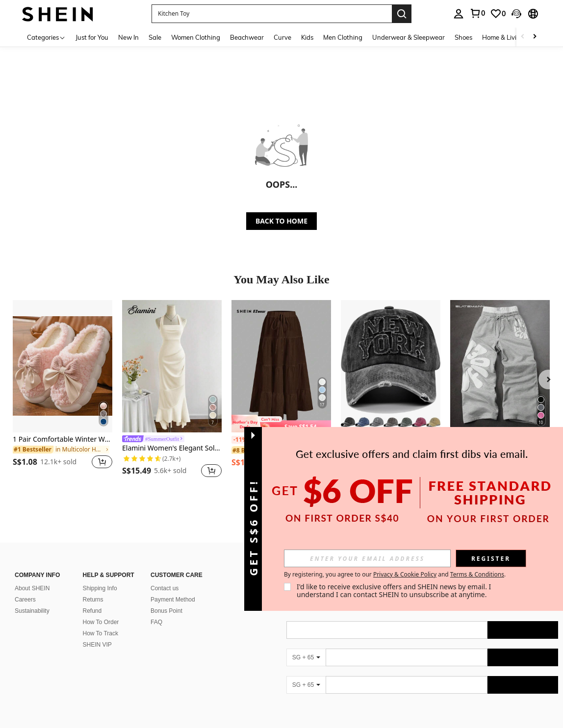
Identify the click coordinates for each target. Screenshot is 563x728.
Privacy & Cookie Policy (405, 574)
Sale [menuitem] (155, 37)
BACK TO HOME (281, 221)
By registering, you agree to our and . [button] (395, 575)
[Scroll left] (523, 37)
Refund (92, 599)
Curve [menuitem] (282, 37)
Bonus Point (166, 599)
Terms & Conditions (477, 574)
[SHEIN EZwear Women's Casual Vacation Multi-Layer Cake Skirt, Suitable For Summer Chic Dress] (281, 366)
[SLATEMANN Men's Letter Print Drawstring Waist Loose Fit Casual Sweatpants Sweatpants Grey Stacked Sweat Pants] (500, 366)
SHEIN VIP (97, 633)
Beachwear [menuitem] (247, 37)
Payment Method (173, 588)
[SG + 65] (306, 646)
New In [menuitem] (128, 37)
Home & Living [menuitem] (503, 37)
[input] (367, 558)
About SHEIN (32, 577)
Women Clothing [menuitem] (196, 37)
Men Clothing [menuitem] (343, 37)
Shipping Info (100, 577)
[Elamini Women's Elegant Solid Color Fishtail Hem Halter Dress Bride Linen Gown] (172, 366)
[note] (281, 424)
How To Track (101, 622)
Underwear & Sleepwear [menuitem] (409, 37)
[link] (477, 13)
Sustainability (32, 599)
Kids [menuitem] (307, 37)
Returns (93, 588)
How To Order (101, 610)
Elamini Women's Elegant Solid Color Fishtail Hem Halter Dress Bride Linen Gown (172, 448)
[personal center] (459, 14)
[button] (272, 14)
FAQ (156, 610)
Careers (25, 588)
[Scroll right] (535, 37)
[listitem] (63, 390)
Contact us (165, 577)
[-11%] (240, 440)
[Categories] (46, 37)
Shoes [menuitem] (463, 37)
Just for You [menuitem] (92, 37)
